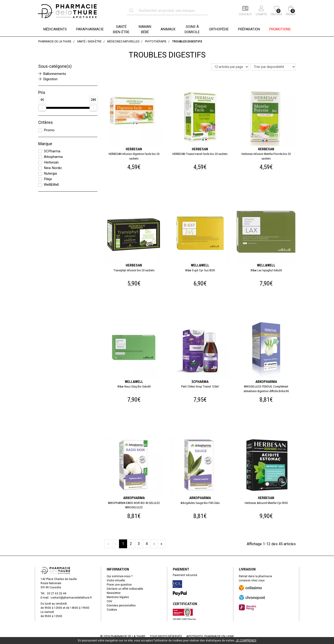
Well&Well (51, 185)
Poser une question (119, 585)
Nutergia (50, 173)
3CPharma (52, 151)
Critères (46, 122)
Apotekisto (210, 636)
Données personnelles (121, 606)
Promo (49, 130)
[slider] (42, 108)
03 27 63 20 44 (57, 593)
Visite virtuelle (116, 580)
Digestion (48, 79)
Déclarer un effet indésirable (125, 589)
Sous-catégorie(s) (55, 66)
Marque (45, 144)
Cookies (112, 610)
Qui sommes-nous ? (120, 576)
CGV (109, 601)
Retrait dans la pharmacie (255, 576)
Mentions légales (118, 597)
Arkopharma (53, 157)
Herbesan (51, 162)
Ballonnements (52, 74)
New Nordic (53, 168)
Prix (42, 93)
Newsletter (114, 593)
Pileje (48, 179)
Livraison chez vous (252, 580)
